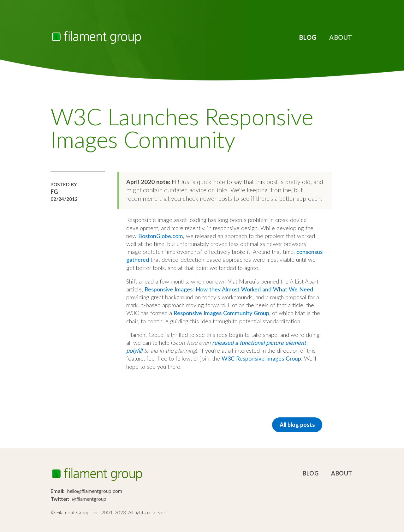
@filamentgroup (89, 499)
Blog (308, 37)
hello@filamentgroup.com (95, 491)
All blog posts (297, 425)
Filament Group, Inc (96, 37)
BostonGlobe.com (161, 236)
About (341, 37)
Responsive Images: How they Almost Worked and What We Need (229, 289)
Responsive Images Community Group (221, 313)
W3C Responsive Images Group (261, 358)
